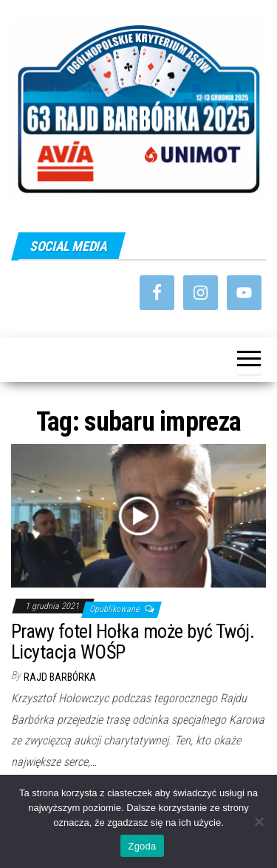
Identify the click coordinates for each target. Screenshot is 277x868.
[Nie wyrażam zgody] (259, 821)
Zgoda (142, 846)
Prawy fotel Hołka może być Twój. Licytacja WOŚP (133, 642)
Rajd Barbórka (60, 677)
